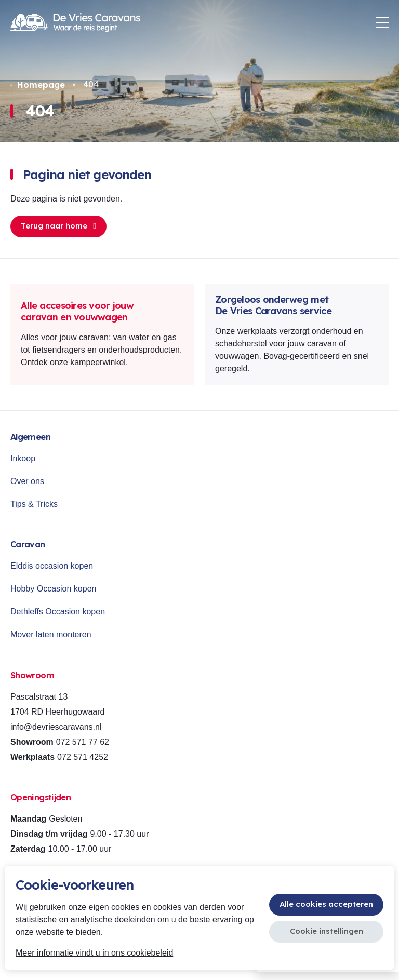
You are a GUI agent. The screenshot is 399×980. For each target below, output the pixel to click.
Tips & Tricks (34, 504)
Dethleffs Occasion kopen (58, 612)
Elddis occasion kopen (52, 566)
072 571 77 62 (83, 742)
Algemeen (30, 437)
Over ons (27, 481)
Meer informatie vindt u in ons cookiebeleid (94, 953)
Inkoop (23, 458)
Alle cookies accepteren (326, 904)
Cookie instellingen (327, 931)
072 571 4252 (83, 757)
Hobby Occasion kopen (53, 589)
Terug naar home (58, 226)
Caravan (28, 544)
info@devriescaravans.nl (56, 727)
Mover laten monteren (51, 634)
